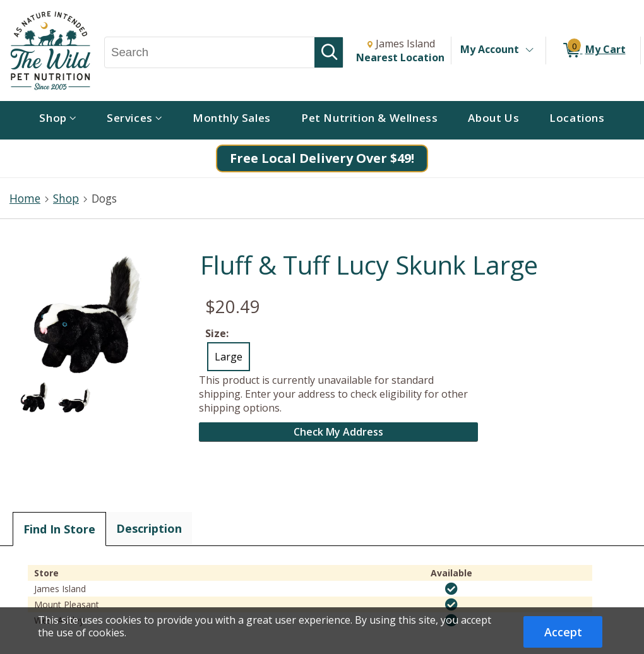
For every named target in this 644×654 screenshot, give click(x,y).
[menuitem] (58, 120)
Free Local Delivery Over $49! (322, 158)
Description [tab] (149, 528)
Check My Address (338, 432)
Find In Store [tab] (59, 529)
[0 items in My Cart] (593, 51)
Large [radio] (229, 357)
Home (25, 198)
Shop (66, 198)
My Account (490, 49)
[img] (451, 589)
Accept (563, 632)
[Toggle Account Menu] (529, 51)
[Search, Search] (210, 52)
